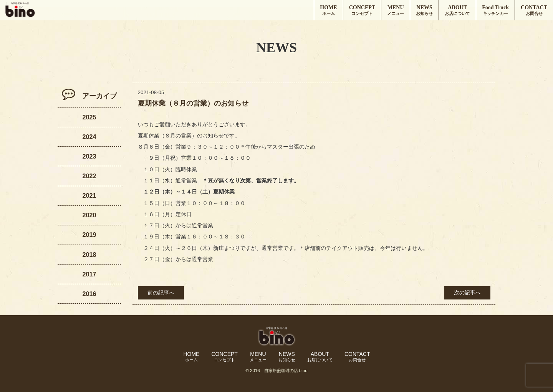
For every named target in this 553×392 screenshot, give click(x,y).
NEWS (424, 11)
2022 (89, 176)
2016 (89, 294)
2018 (89, 255)
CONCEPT (362, 11)
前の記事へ (161, 293)
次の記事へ (467, 293)
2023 (89, 156)
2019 (89, 235)
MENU (396, 11)
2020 (89, 215)
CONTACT (534, 11)
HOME (328, 11)
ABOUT (457, 11)
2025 (89, 117)
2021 (89, 195)
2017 (89, 274)
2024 (89, 137)
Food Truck (495, 11)
